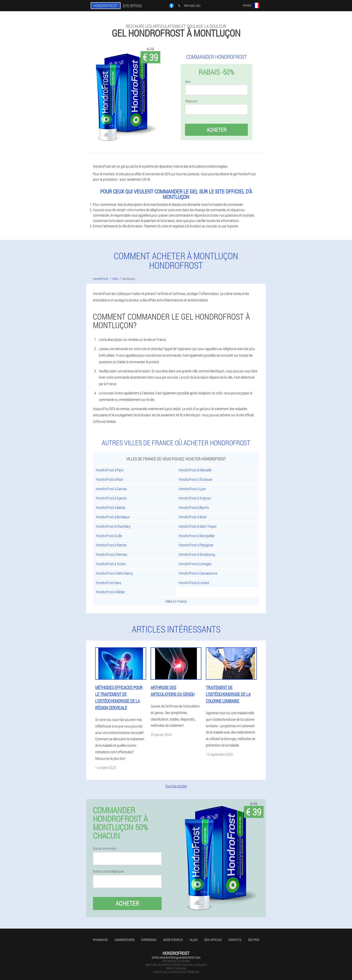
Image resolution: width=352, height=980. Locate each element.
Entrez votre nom (105, 848)
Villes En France (176, 601)
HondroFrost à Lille (109, 536)
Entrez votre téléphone (108, 871)
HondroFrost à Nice (109, 479)
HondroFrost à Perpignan (196, 545)
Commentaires (124, 940)
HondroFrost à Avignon (195, 498)
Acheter (216, 130)
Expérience (149, 940)
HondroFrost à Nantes (111, 545)
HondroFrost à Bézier (110, 592)
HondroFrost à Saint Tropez (198, 526)
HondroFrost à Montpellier (197, 536)
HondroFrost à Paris (110, 470)
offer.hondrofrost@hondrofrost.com (176, 958)
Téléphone (191, 101)
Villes (194, 940)
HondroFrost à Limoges (195, 564)
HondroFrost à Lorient (194, 583)
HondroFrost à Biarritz (194, 507)
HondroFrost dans (109, 583)
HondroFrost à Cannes (111, 489)
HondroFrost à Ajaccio (111, 498)
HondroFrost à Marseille (195, 470)
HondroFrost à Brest (193, 517)
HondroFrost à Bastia (110, 507)
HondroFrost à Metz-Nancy (114, 573)
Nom (188, 82)
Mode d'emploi (173, 940)
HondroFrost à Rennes (111, 554)
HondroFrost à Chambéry (113, 526)
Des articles (213, 940)
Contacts (235, 940)
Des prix (254, 940)
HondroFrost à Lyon (192, 489)
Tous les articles (176, 786)
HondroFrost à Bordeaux (113, 517)
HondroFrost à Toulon (111, 564)
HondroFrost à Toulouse (195, 479)
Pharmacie (100, 940)
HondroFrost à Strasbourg (197, 554)
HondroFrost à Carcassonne (198, 573)
